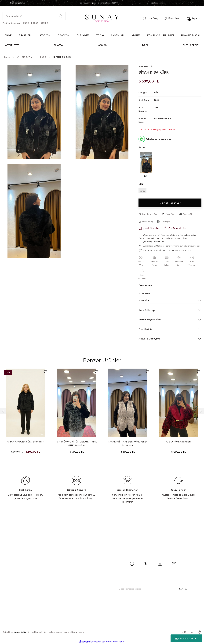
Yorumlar (144, 300)
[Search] (34, 16)
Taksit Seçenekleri (150, 320)
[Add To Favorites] (148, 214)
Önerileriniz (145, 329)
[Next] (201, 411)
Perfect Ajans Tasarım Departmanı (66, 632)
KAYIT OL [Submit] (183, 589)
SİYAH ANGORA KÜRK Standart (25, 442)
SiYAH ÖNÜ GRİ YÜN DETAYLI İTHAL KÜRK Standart (77, 444)
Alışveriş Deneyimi (149, 339)
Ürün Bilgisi (145, 286)
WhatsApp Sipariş (186, 638)
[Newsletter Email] (153, 589)
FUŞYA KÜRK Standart (178, 442)
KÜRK (157, 93)
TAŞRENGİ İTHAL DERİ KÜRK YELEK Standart (128, 444)
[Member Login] (150, 18)
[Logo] (102, 18)
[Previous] (3, 411)
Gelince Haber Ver (170, 203)
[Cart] (194, 18)
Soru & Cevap (147, 310)
